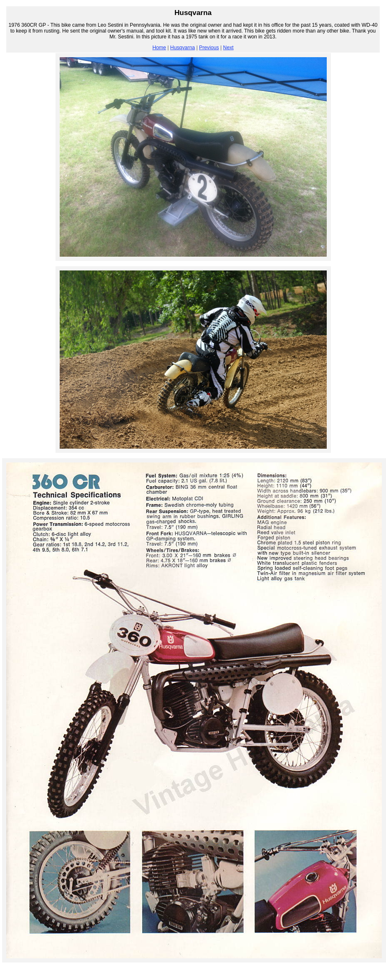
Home (159, 48)
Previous (209, 48)
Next (228, 48)
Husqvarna (183, 48)
